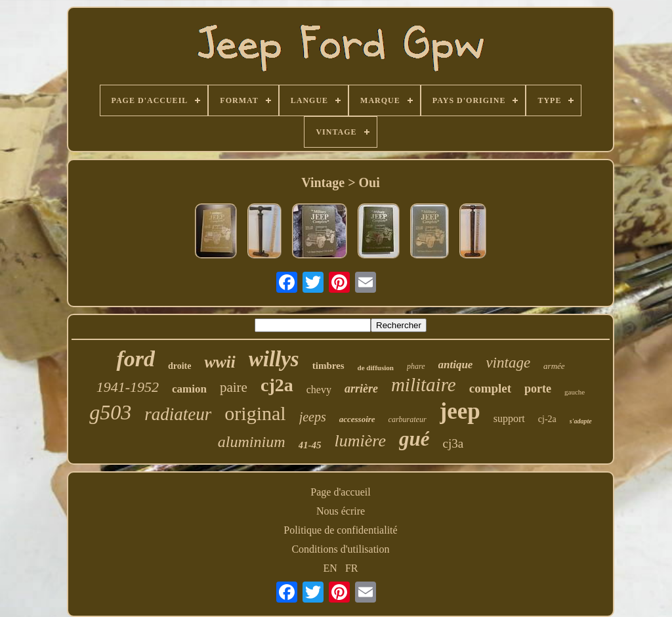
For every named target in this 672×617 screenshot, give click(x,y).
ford (136, 359)
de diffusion (376, 368)
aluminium (252, 442)
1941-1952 (128, 387)
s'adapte (581, 421)
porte (538, 389)
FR (352, 568)
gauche (575, 392)
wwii (220, 362)
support (509, 418)
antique (456, 365)
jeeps (313, 417)
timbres (328, 366)
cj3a (453, 443)
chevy (319, 390)
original (255, 413)
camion (189, 389)
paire (234, 387)
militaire (424, 385)
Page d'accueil (340, 492)
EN (330, 568)
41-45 (310, 445)
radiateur (178, 414)
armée (554, 366)
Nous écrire (341, 511)
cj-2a (547, 419)
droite (180, 366)
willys (274, 359)
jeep (460, 411)
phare (416, 366)
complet (490, 388)
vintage (508, 363)
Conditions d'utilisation (340, 549)
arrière (361, 389)
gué (414, 439)
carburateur (408, 419)
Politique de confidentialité (340, 530)
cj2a (277, 385)
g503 (110, 412)
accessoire (357, 419)
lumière (360, 441)
